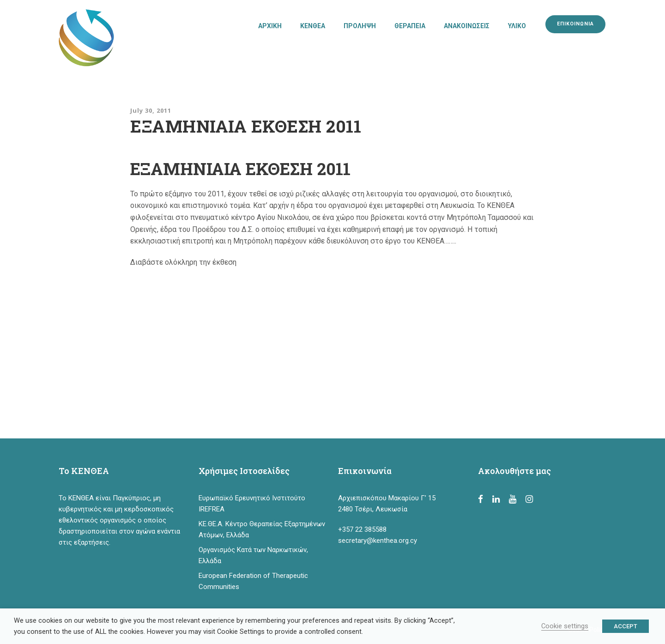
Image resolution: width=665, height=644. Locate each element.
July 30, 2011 (151, 110)
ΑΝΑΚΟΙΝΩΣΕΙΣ (467, 26)
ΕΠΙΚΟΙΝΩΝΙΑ (575, 24)
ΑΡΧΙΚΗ (270, 26)
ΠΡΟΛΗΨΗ (360, 26)
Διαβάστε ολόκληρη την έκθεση (183, 262)
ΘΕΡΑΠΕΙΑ (410, 26)
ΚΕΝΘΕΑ (313, 26)
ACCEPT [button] (626, 626)
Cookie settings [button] (565, 626)
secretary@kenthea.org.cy (378, 541)
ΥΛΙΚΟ (517, 26)
